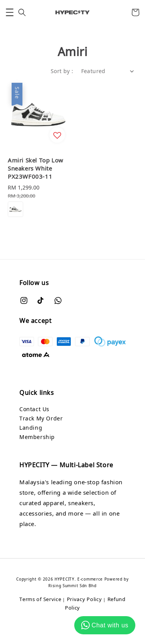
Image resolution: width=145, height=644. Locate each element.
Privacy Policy (84, 599)
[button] (10, 12)
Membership (37, 437)
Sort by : (62, 71)
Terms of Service (40, 599)
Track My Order (41, 418)
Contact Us (34, 409)
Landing (31, 428)
